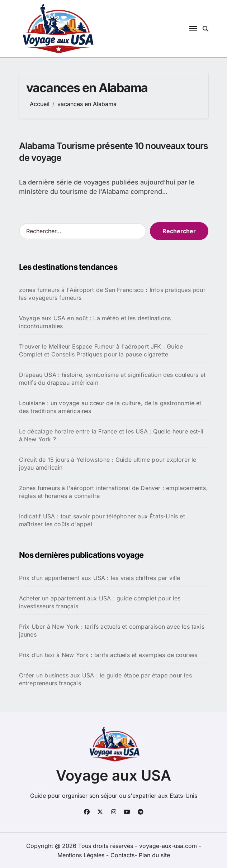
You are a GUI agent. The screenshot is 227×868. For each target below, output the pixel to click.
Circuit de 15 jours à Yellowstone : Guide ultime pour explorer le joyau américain (108, 464)
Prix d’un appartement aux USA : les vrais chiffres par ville (100, 578)
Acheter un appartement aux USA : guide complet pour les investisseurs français (100, 602)
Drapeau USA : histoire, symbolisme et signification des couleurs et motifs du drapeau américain (112, 379)
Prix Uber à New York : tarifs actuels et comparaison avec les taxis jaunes (112, 630)
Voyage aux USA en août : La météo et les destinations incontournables (95, 322)
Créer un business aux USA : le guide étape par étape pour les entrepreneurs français (105, 679)
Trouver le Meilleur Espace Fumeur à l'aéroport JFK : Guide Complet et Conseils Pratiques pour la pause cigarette (101, 350)
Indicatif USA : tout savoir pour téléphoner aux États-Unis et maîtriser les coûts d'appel (102, 520)
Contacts (122, 855)
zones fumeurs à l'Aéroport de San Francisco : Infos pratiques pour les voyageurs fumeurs (112, 294)
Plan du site (154, 855)
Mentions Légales (82, 855)
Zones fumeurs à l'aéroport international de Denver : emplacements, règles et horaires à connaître (113, 492)
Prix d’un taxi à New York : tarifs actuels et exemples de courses (108, 655)
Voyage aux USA (113, 775)
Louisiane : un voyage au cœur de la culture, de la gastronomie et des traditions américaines (110, 407)
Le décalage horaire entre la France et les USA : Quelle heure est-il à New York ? (111, 435)
